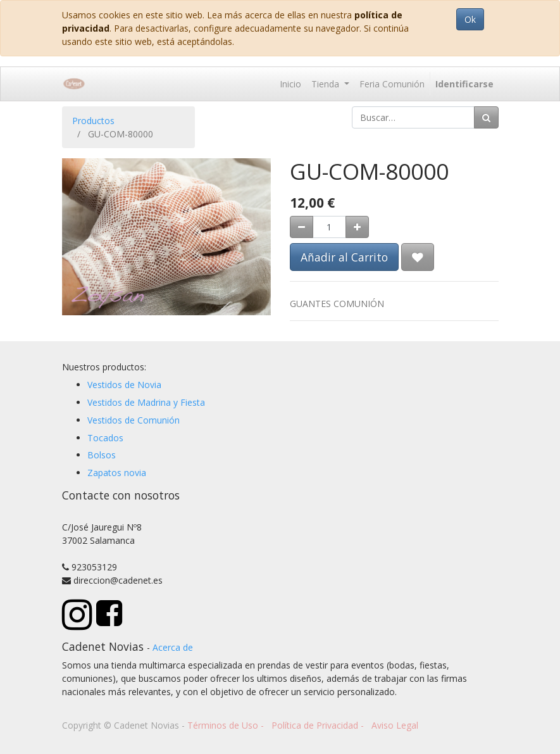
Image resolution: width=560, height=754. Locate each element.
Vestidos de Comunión (134, 420)
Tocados (105, 438)
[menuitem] (290, 84)
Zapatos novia (117, 473)
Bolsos (102, 455)
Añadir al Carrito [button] (344, 257)
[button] (418, 257)
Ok (470, 19)
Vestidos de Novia (124, 385)
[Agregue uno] (357, 227)
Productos (93, 121)
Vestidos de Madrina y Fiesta (146, 402)
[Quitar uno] (302, 227)
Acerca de (173, 647)
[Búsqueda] (486, 117)
